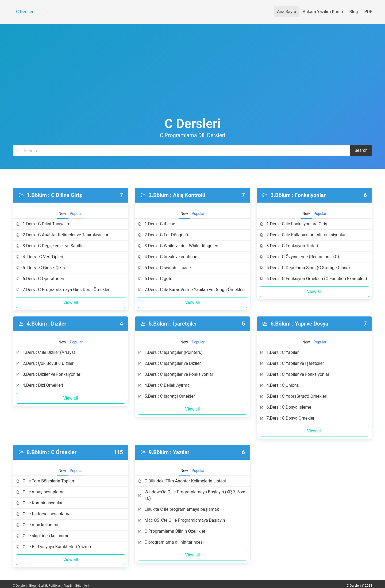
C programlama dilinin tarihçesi (171, 542)
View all (70, 302)
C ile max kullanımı (37, 525)
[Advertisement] (192, 76)
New (62, 214)
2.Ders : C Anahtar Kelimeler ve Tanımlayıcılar (62, 235)
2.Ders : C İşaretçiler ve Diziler (169, 363)
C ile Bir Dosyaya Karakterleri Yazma (53, 547)
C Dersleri (20, 586)
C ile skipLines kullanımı (42, 536)
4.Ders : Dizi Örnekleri (40, 385)
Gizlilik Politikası (50, 586)
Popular (76, 214)
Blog (33, 586)
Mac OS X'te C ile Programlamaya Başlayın (182, 520)
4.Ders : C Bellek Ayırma (164, 385)
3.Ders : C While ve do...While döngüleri (178, 246)
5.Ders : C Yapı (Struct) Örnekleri (294, 396)
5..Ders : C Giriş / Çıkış (40, 268)
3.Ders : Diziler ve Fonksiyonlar (48, 374)
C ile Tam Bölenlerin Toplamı (46, 481)
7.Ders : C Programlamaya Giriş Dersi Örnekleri (63, 290)
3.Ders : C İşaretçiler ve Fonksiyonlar (176, 374)
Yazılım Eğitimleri (76, 586)
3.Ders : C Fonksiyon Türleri (289, 246)
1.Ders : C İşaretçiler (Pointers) (170, 352)
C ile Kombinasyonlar (39, 503)
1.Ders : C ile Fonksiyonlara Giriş (294, 224)
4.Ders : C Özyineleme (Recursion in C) (299, 257)
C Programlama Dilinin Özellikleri (172, 531)
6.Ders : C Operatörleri (40, 279)
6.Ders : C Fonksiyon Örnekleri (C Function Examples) (313, 279)
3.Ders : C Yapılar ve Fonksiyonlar (295, 374)
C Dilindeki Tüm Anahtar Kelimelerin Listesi (182, 481)
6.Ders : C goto (155, 279)
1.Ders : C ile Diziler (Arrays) (46, 352)
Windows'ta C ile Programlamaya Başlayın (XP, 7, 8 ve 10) (192, 495)
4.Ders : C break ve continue (168, 257)
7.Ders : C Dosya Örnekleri (288, 418)
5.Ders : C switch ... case (164, 268)
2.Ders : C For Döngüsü (163, 235)
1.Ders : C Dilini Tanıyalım (43, 224)
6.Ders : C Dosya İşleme (286, 407)
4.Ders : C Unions (279, 385)
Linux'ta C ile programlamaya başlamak (178, 509)
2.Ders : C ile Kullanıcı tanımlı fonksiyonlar (303, 235)
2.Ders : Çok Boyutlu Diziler (45, 363)
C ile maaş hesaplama (40, 492)
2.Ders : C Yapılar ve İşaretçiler (292, 363)
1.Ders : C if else (157, 224)
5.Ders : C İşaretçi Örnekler (166, 396)
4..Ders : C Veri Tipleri (40, 257)
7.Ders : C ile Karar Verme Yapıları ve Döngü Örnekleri (191, 290)
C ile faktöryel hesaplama (43, 514)
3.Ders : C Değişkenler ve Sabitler (51, 246)
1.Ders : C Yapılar (279, 352)
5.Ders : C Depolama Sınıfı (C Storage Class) (305, 268)
